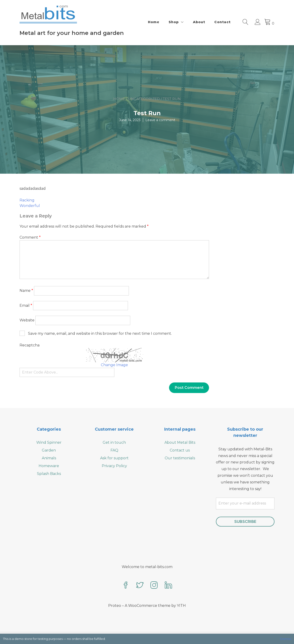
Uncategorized (144, 99)
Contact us (180, 450)
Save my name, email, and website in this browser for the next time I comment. (100, 333)
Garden (49, 450)
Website (27, 320)
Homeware (49, 466)
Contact (222, 22)
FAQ (114, 450)
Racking (27, 200)
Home (154, 22)
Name (26, 291)
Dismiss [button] (286, 639)
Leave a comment (160, 120)
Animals (49, 458)
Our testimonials (180, 458)
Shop (174, 22)
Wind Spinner (49, 442)
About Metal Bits (180, 442)
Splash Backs (49, 474)
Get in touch (114, 442)
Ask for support (114, 458)
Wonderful (30, 206)
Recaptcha (30, 345)
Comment (30, 237)
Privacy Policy (114, 466)
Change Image (114, 365)
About (199, 22)
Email (26, 305)
